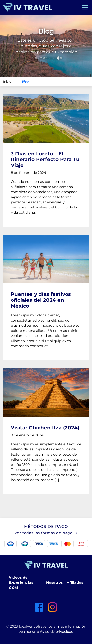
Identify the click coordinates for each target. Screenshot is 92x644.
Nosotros (54, 582)
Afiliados (75, 582)
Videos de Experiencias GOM (21, 582)
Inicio (7, 81)
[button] (46, 537)
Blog (25, 81)
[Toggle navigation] (85, 8)
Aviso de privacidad (57, 632)
